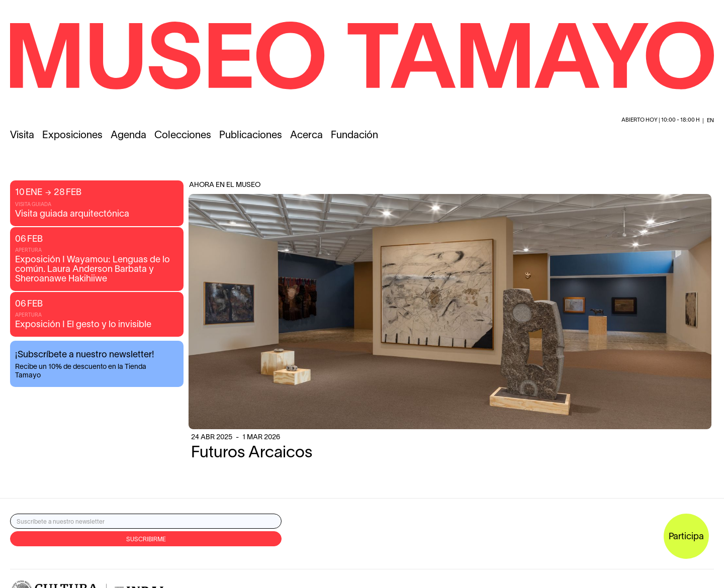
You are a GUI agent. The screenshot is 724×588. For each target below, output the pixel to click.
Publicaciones (251, 136)
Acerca (306, 136)
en (710, 121)
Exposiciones (72, 136)
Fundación (354, 136)
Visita (22, 136)
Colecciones (183, 136)
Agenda (128, 136)
